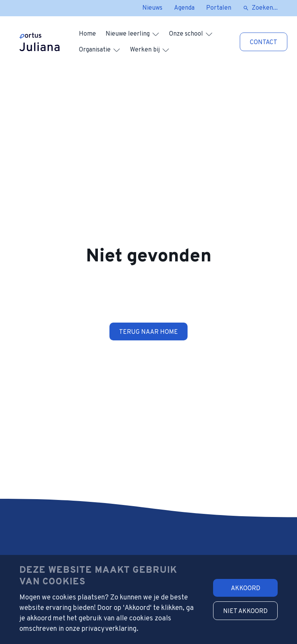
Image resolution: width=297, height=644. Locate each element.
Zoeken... (265, 8)
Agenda (184, 8)
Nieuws (152, 8)
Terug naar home (148, 332)
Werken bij (145, 50)
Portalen (219, 8)
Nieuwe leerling (128, 34)
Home (87, 34)
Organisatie (95, 50)
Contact (264, 43)
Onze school (186, 34)
